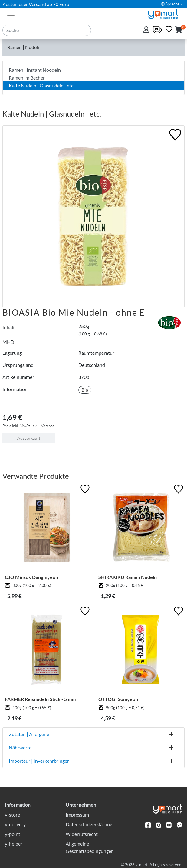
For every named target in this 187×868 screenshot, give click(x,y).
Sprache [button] (170, 4)
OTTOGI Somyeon (118, 699)
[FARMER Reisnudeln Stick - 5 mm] (47, 651)
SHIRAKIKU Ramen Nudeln (128, 577)
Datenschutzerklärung (89, 824)
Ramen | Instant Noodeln (35, 70)
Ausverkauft (29, 438)
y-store (12, 815)
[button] (178, 30)
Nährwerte (20, 747)
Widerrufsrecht (82, 834)
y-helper (14, 844)
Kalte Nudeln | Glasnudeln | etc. (41, 85)
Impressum (77, 815)
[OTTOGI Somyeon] (140, 651)
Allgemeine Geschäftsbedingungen (90, 847)
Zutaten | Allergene (29, 734)
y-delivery (15, 824)
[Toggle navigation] (11, 15)
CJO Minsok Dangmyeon (31, 577)
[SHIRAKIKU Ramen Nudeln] (140, 529)
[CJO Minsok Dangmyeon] (47, 529)
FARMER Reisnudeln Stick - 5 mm (40, 699)
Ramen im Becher (27, 78)
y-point (13, 834)
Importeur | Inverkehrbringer (39, 761)
